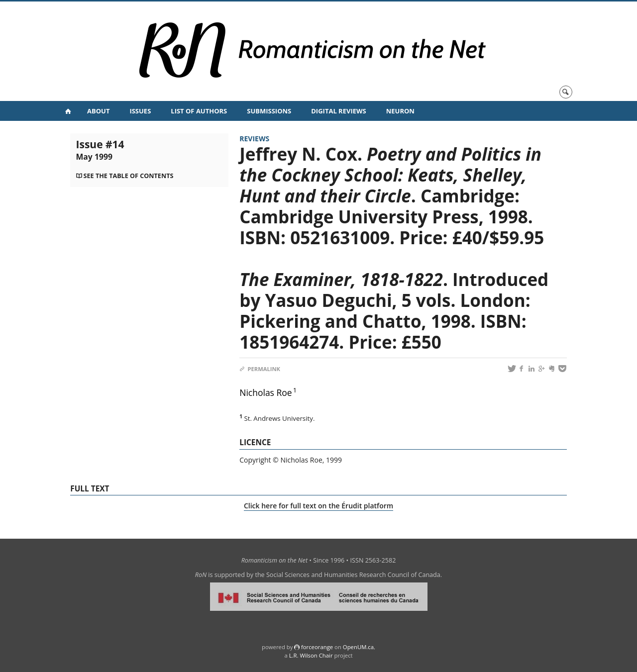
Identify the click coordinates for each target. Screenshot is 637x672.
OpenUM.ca (358, 647)
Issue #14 (100, 150)
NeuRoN (400, 111)
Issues (140, 111)
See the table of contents (129, 176)
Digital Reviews (339, 111)
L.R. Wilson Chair (311, 655)
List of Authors (199, 111)
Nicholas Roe (265, 392)
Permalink (260, 369)
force (317, 647)
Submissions (269, 111)
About (98, 111)
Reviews (254, 139)
